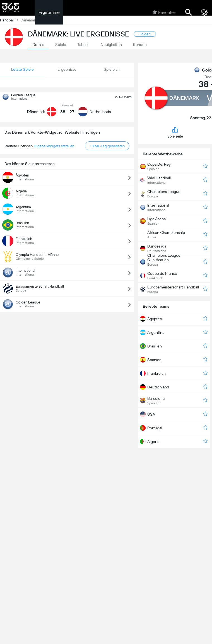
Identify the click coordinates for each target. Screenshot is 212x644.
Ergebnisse (49, 12)
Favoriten (164, 12)
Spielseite (175, 132)
